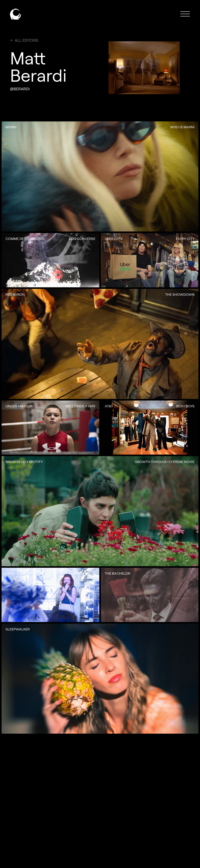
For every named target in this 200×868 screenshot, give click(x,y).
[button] (185, 14)
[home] (15, 14)
